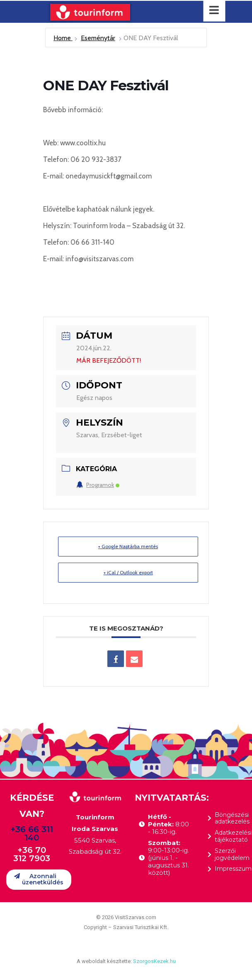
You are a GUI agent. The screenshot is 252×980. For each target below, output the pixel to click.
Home (63, 38)
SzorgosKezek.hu (154, 961)
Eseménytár (98, 38)
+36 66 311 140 (32, 833)
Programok (98, 485)
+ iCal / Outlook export (128, 572)
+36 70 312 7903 (32, 854)
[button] (39, 880)
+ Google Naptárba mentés (128, 546)
